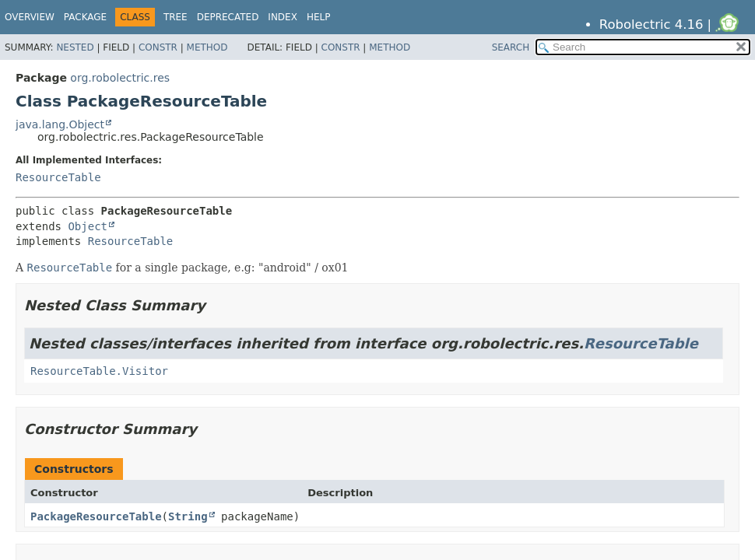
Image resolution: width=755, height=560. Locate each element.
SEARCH (511, 47)
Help (319, 17)
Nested (75, 47)
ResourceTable (58, 177)
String (188, 516)
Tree (176, 17)
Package (85, 17)
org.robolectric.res (120, 78)
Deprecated (228, 17)
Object (88, 226)
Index (283, 17)
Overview (30, 17)
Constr (158, 47)
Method (207, 47)
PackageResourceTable (96, 516)
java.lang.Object (60, 124)
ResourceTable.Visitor (99, 371)
